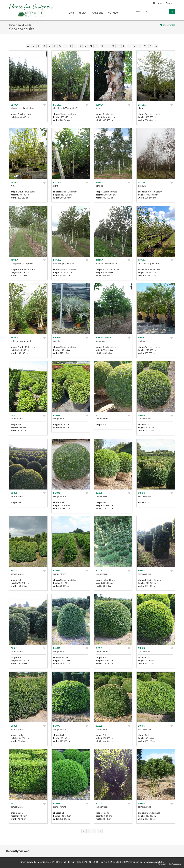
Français (169, 3)
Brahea (57, 338)
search (83, 13)
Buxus (14, 415)
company (97, 13)
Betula (15, 105)
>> (100, 831)
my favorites (169, 25)
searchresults (24, 25)
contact (113, 13)
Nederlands (159, 3)
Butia (141, 338)
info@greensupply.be (132, 862)
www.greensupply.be (154, 862)
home (71, 13)
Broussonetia (103, 338)
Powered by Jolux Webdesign (170, 864)
